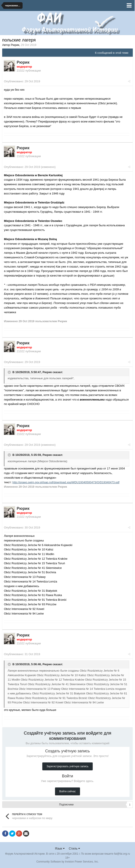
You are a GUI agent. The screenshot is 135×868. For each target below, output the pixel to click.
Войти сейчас (67, 791)
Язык (60, 848)
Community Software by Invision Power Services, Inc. (67, 862)
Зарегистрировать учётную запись (67, 766)
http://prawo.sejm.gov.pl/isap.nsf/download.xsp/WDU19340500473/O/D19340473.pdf (66, 482)
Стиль (75, 848)
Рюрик (47, 372)
